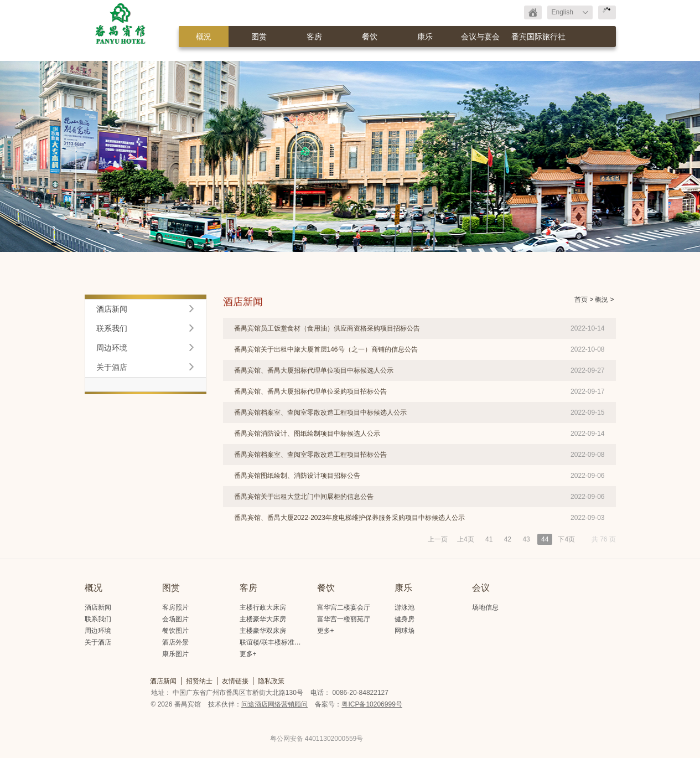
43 (526, 539)
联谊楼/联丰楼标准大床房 (277, 642)
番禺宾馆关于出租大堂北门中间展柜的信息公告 (304, 497)
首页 (581, 300)
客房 (314, 37)
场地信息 (485, 607)
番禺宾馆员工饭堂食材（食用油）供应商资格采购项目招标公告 (327, 328)
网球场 (405, 631)
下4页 (566, 539)
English (562, 12)
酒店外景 (175, 642)
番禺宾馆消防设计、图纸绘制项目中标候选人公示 (307, 434)
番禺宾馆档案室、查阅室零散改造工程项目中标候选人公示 (320, 412)
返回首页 (533, 12)
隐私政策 (271, 681)
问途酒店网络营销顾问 (274, 704)
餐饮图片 (175, 631)
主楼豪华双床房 (263, 631)
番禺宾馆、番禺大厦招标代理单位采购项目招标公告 (310, 391)
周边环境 (112, 348)
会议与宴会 (480, 37)
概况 (94, 588)
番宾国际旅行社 (538, 37)
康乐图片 (175, 654)
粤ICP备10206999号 (372, 704)
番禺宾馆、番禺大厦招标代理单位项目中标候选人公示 (314, 370)
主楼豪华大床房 (263, 619)
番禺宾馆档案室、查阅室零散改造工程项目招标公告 (310, 455)
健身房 (405, 619)
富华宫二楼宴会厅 (344, 607)
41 (489, 539)
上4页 (466, 539)
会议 (481, 588)
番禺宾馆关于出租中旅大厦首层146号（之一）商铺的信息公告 (326, 349)
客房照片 (175, 607)
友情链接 (235, 681)
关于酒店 (112, 367)
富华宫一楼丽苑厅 (344, 619)
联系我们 (112, 328)
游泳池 (405, 607)
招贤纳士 (199, 681)
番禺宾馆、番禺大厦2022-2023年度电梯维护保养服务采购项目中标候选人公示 (349, 518)
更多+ (248, 654)
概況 (204, 37)
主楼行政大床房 (263, 607)
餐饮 (370, 37)
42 (508, 539)
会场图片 (175, 619)
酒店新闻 (112, 309)
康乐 (425, 37)
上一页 (438, 539)
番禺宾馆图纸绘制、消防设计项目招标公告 (297, 476)
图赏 (259, 37)
